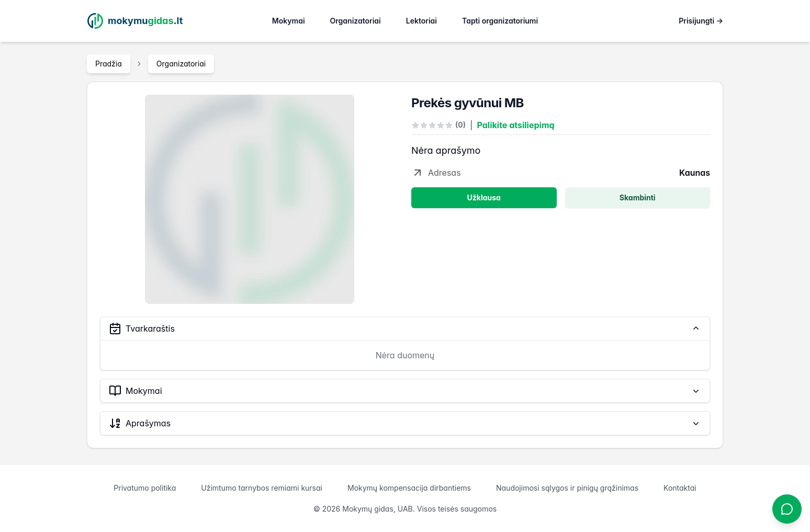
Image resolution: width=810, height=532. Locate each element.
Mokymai (289, 21)
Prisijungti (701, 21)
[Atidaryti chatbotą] (787, 509)
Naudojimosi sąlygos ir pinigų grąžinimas (567, 488)
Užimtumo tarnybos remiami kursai (262, 488)
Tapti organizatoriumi (500, 21)
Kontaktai (680, 488)
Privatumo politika (145, 488)
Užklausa (484, 197)
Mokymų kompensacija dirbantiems (409, 488)
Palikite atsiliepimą (516, 125)
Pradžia (109, 64)
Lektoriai (421, 21)
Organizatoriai (356, 21)
